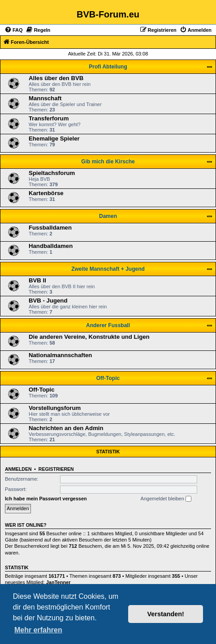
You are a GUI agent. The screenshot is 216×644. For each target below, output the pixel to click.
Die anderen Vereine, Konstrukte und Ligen (89, 337)
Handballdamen (51, 246)
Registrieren (56, 469)
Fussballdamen (50, 228)
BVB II (37, 280)
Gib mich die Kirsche (108, 162)
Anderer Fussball (108, 325)
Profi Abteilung (108, 67)
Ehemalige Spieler (54, 139)
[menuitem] (14, 30)
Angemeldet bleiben (166, 499)
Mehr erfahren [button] (38, 630)
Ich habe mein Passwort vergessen (46, 499)
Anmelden (18, 469)
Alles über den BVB (56, 78)
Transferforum (49, 118)
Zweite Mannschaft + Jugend (108, 269)
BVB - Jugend (48, 301)
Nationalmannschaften (60, 355)
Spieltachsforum (52, 173)
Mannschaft (45, 98)
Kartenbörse (46, 193)
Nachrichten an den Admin (66, 428)
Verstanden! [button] (166, 614)
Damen (108, 216)
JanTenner (58, 582)
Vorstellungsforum (55, 408)
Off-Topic (108, 378)
